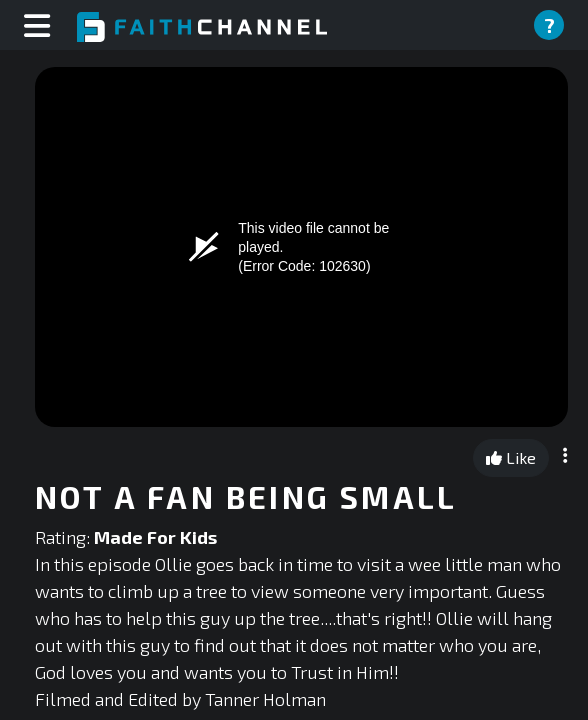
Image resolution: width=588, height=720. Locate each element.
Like (511, 457)
